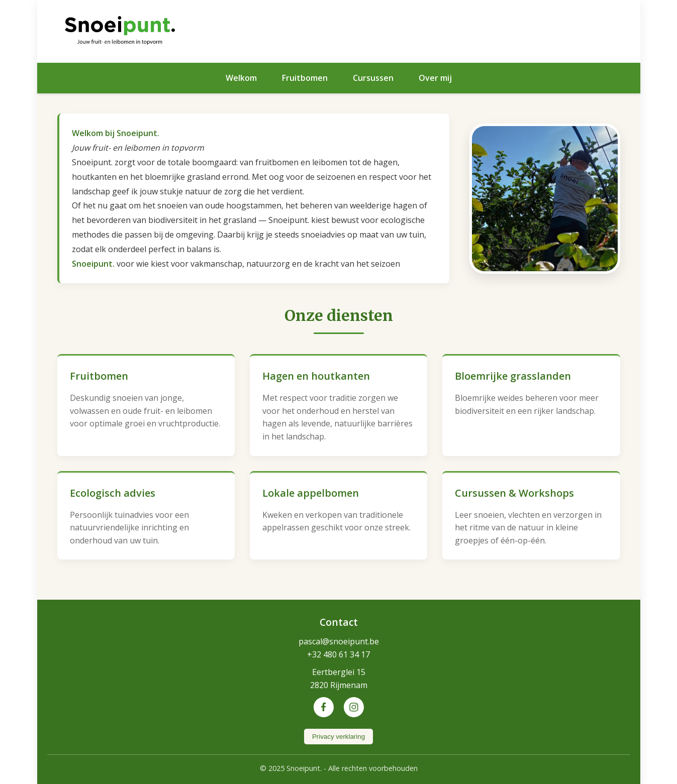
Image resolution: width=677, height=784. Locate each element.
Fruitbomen (305, 78)
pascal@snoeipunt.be (339, 641)
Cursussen (373, 78)
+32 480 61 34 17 (338, 654)
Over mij (435, 78)
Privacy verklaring (338, 737)
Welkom (241, 78)
